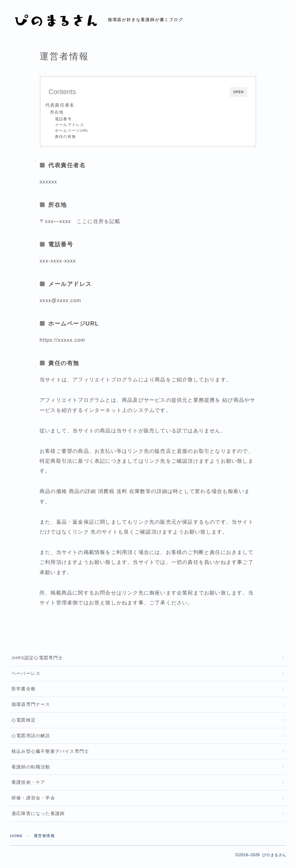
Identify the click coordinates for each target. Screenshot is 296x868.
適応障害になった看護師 (38, 818)
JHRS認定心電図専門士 (37, 658)
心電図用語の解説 (31, 738)
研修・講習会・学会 (33, 802)
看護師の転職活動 (31, 771)
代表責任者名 (60, 105)
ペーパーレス (26, 674)
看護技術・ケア (28, 786)
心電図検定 (24, 722)
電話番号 (63, 119)
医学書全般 (24, 690)
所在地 (57, 112)
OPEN (239, 92)
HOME (17, 841)
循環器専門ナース (31, 706)
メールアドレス (70, 125)
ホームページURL (72, 130)
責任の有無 (65, 136)
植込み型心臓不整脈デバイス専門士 (50, 754)
